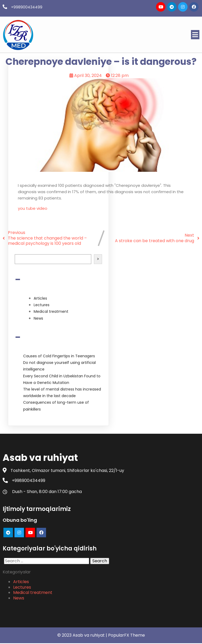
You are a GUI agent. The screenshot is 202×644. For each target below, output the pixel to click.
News (38, 318)
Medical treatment (51, 311)
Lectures (42, 305)
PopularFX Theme (127, 636)
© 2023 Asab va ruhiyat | (83, 636)
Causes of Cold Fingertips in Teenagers (59, 356)
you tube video (33, 208)
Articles (40, 298)
